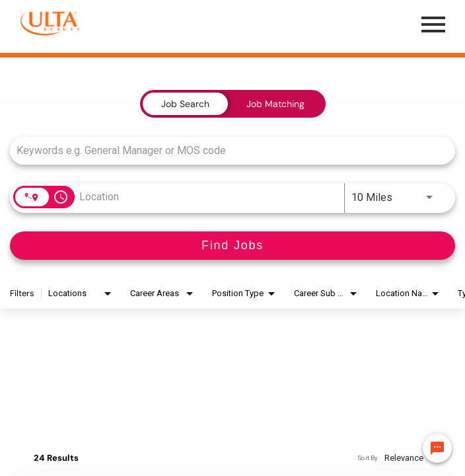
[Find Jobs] (232, 246)
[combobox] (226, 150)
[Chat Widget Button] (437, 448)
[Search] (232, 246)
